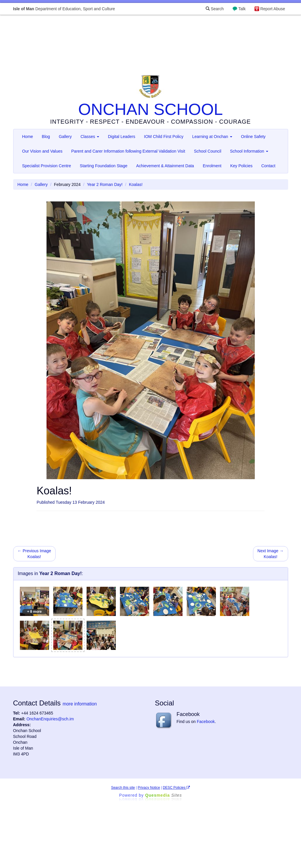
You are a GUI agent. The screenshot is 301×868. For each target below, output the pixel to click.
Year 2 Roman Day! (105, 184)
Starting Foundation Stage (104, 166)
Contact (268, 166)
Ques (164, 795)
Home (28, 137)
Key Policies (241, 166)
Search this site (123, 788)
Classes (90, 137)
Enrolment (212, 166)
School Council (208, 151)
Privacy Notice (149, 788)
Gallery (65, 137)
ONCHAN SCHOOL (150, 109)
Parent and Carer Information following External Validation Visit (128, 151)
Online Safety (253, 137)
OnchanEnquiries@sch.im (50, 719)
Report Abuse (273, 9)
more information (80, 704)
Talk (242, 9)
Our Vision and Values (42, 151)
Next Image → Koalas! (270, 554)
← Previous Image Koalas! (34, 554)
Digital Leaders (122, 137)
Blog (46, 137)
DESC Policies (177, 788)
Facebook (206, 722)
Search (215, 9)
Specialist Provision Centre (47, 166)
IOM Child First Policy (164, 137)
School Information (249, 151)
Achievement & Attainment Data (165, 166)
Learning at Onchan (212, 137)
